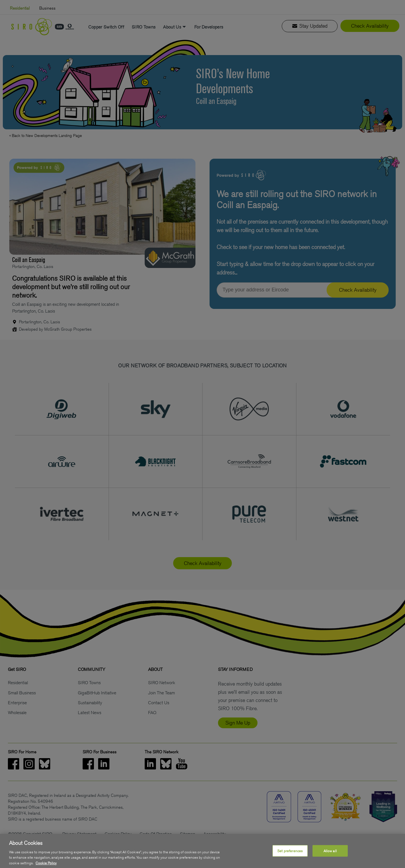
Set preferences (290, 857)
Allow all (330, 857)
